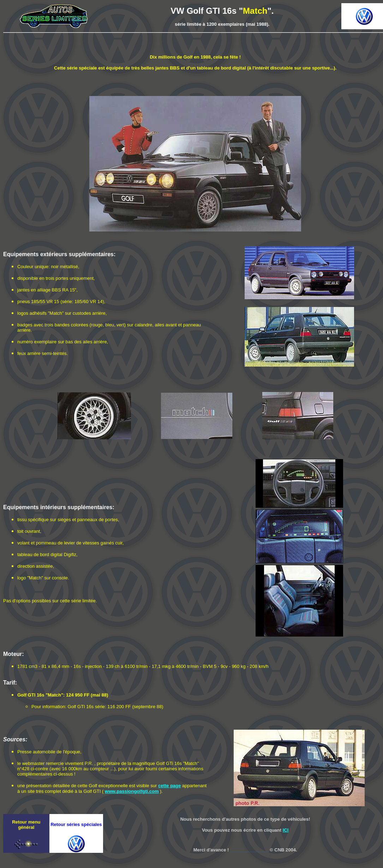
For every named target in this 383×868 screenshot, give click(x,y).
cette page (169, 786)
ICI (286, 830)
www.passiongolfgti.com (132, 791)
